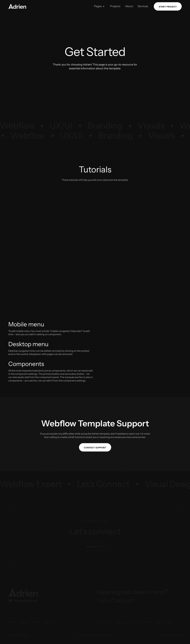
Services (143, 6)
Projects (115, 6)
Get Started (81, 635)
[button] (99, 6)
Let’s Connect (116, 600)
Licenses (105, 635)
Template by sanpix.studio (169, 635)
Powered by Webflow (18, 635)
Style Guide (94, 635)
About (129, 6)
